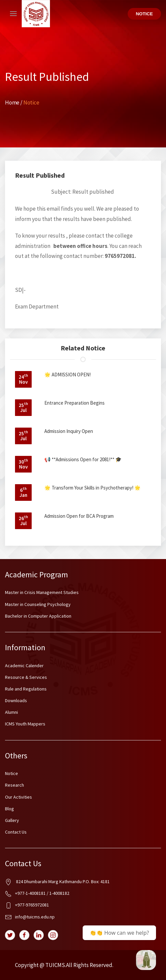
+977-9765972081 (27, 905)
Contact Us (16, 832)
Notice (144, 14)
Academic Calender (24, 666)
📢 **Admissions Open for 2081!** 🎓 (83, 459)
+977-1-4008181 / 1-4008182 (37, 894)
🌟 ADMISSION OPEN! (67, 375)
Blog (9, 809)
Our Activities (18, 797)
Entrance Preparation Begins (74, 403)
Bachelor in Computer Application (38, 616)
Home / (14, 102)
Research (14, 785)
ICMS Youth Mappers (25, 724)
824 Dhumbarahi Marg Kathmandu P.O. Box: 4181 (57, 882)
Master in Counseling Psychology (38, 604)
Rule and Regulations (26, 689)
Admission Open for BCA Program (79, 516)
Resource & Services (26, 677)
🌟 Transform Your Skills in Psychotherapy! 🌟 (92, 488)
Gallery (12, 820)
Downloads (16, 700)
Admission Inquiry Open (69, 431)
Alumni (11, 712)
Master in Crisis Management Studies (42, 592)
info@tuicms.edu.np (30, 917)
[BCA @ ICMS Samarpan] (146, 960)
